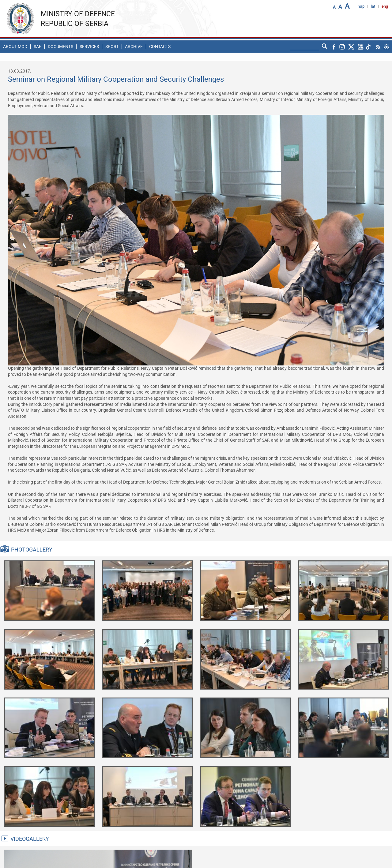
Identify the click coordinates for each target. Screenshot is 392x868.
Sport (112, 47)
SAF (38, 47)
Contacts (160, 47)
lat (373, 6)
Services (89, 47)
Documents (60, 47)
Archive (134, 47)
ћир (361, 6)
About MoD (15, 47)
